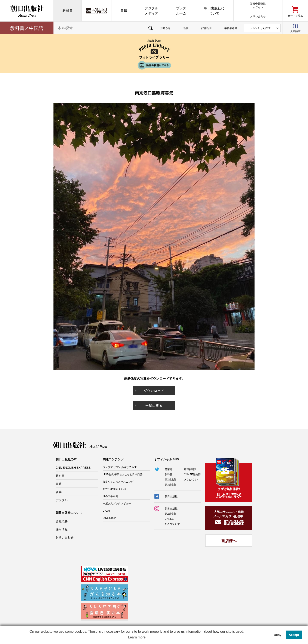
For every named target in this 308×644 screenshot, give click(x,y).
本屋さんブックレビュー (117, 503)
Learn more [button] (137, 637)
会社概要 (62, 521)
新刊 (186, 28)
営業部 (169, 469)
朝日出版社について (214, 11)
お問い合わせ (258, 16)
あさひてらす (192, 479)
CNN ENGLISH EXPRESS (73, 467)
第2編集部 (171, 479)
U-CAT (107, 511)
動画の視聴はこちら (154, 65)
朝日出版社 (27, 11)
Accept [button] (294, 635)
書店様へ (229, 541)
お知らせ (165, 28)
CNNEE (169, 519)
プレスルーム (181, 11)
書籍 (124, 11)
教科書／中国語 (27, 28)
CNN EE (96, 11)
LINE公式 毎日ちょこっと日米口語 (123, 474)
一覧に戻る (154, 405)
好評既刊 (206, 28)
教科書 (68, 11)
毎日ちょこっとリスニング (118, 482)
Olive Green (110, 518)
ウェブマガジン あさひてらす (120, 467)
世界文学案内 (110, 496)
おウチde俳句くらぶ (114, 489)
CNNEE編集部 (192, 474)
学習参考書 (231, 28)
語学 (59, 492)
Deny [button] (278, 635)
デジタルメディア (151, 11)
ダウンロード (154, 391)
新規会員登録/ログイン (258, 5)
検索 (151, 28)
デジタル (62, 500)
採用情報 (62, 529)
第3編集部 (171, 484)
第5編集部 (190, 469)
